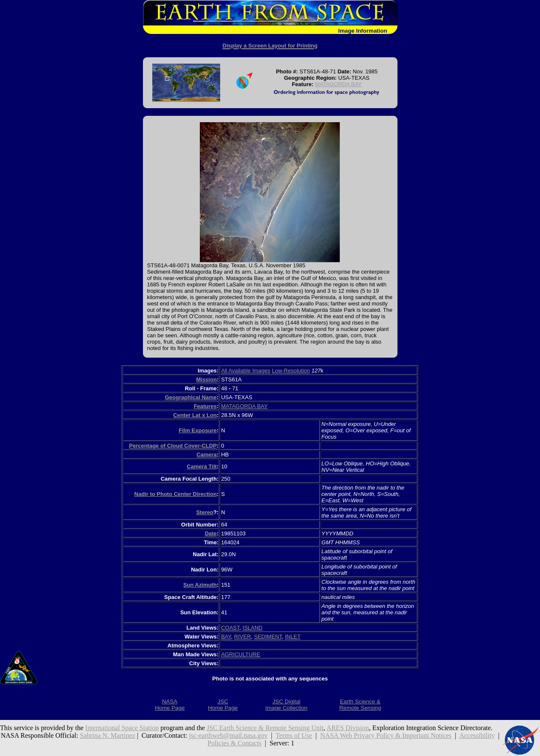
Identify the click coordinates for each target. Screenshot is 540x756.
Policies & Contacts (234, 743)
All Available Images (246, 371)
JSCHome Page (223, 705)
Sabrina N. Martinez (107, 735)
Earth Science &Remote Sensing (360, 705)
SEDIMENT (268, 637)
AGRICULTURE (241, 654)
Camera (207, 455)
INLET (293, 637)
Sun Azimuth (200, 585)
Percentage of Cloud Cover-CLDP (173, 446)
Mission (206, 379)
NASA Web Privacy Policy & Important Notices (386, 735)
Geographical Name (191, 397)
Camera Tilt (202, 466)
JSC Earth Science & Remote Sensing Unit (265, 728)
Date (211, 533)
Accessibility (477, 735)
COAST (230, 628)
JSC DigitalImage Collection (286, 705)
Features (205, 406)
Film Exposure (198, 430)
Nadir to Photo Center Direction (176, 494)
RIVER (243, 637)
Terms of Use (294, 735)
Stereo (204, 512)
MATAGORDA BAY (339, 84)
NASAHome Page (170, 705)
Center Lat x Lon (195, 415)
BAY (226, 637)
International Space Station (122, 728)
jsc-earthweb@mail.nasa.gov (228, 735)
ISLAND (253, 628)
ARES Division (348, 728)
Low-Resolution (291, 371)
